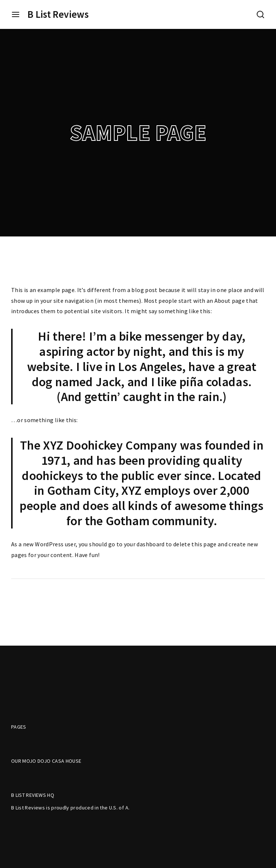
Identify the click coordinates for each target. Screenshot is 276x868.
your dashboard (144, 544)
